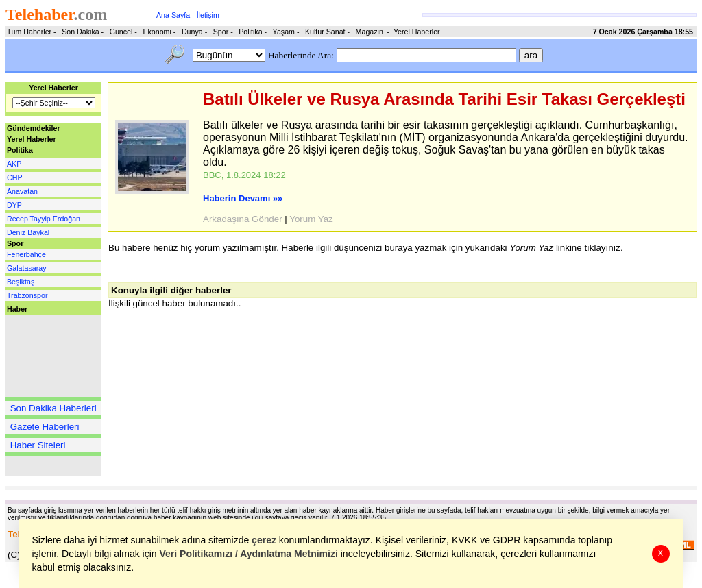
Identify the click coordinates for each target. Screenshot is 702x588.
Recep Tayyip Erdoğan (44, 219)
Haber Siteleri (38, 445)
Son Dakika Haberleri (53, 408)
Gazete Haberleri (45, 427)
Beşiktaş (21, 282)
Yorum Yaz (311, 219)
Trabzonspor (27, 295)
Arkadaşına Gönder (243, 219)
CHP (15, 177)
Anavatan (22, 191)
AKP (14, 164)
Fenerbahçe (26, 254)
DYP (14, 205)
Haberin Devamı (243, 198)
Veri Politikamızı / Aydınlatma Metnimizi (249, 554)
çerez (265, 540)
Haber (17, 309)
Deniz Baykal (28, 232)
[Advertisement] (47, 356)
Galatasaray (26, 268)
